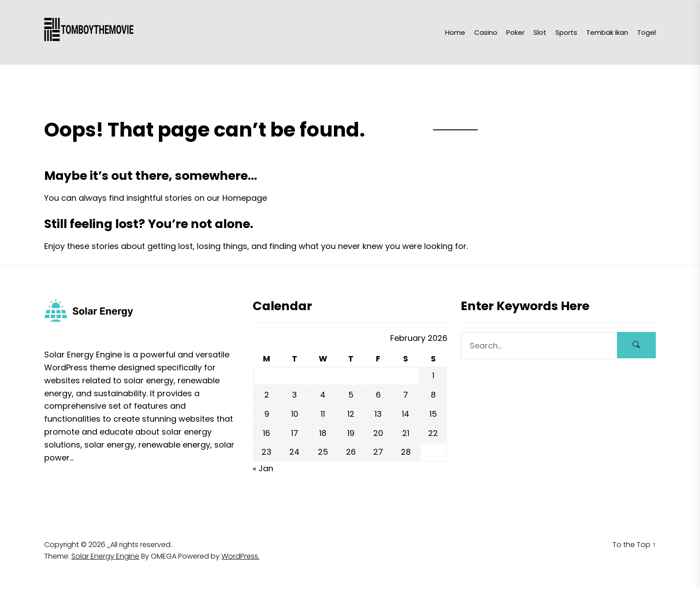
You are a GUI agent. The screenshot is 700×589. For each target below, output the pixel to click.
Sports (566, 32)
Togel (646, 32)
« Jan (263, 468)
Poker (515, 32)
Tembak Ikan (607, 32)
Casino (486, 32)
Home (455, 32)
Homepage (245, 198)
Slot (540, 32)
